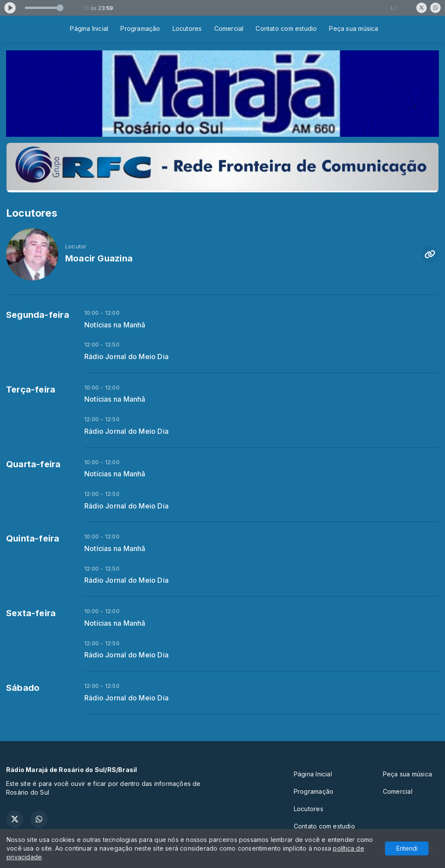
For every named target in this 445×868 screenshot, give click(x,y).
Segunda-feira (38, 315)
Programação (140, 28)
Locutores (187, 28)
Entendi (407, 848)
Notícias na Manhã (115, 325)
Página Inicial (89, 28)
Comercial (229, 28)
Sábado (23, 688)
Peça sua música (354, 28)
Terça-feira (31, 389)
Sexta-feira (31, 613)
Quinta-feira (33, 538)
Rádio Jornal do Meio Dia (126, 357)
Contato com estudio (286, 28)
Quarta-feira (33, 464)
